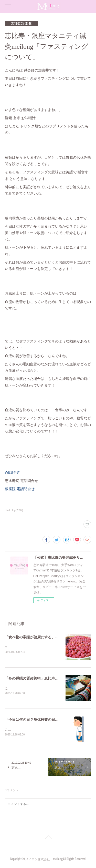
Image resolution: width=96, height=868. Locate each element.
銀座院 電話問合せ (20, 489)
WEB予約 (13, 472)
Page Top (48, 839)
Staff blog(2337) (14, 510)
